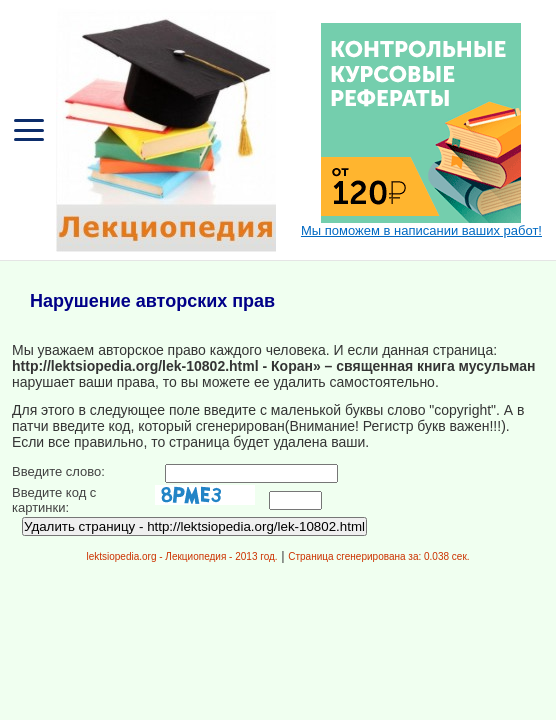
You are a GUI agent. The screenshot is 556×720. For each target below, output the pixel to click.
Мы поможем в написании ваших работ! (421, 230)
